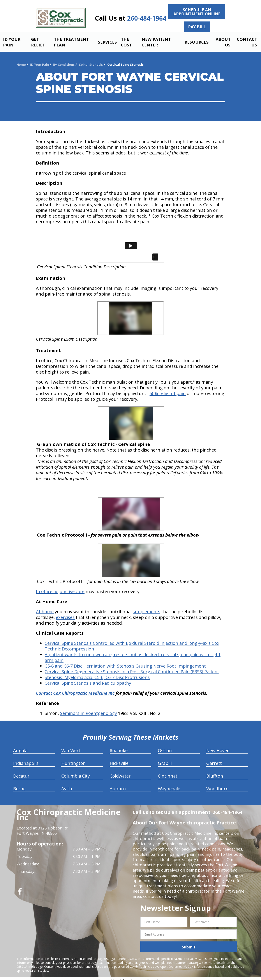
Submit (189, 943)
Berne (19, 785)
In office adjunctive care (60, 588)
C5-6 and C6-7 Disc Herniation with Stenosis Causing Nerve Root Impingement (125, 662)
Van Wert (71, 747)
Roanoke (119, 747)
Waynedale (169, 785)
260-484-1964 (147, 18)
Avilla (67, 785)
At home (45, 608)
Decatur (21, 772)
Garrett (214, 759)
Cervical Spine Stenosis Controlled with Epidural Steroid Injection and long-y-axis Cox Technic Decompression (132, 642)
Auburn (118, 785)
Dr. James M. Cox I (182, 963)
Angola (20, 747)
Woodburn (217, 785)
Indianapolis (26, 759)
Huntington (74, 759)
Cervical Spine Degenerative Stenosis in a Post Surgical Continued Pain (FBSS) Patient (132, 668)
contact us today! (160, 893)
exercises (65, 614)
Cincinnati (168, 772)
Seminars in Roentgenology (88, 710)
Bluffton (215, 772)
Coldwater (120, 772)
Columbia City (76, 772)
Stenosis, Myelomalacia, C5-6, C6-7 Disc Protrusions (97, 674)
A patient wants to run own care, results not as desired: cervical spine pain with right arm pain (133, 654)
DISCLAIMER (26, 963)
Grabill (165, 759)
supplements (146, 608)
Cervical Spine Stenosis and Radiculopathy (88, 679)
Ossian (165, 747)
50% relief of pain (168, 390)
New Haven (218, 747)
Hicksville (119, 759)
